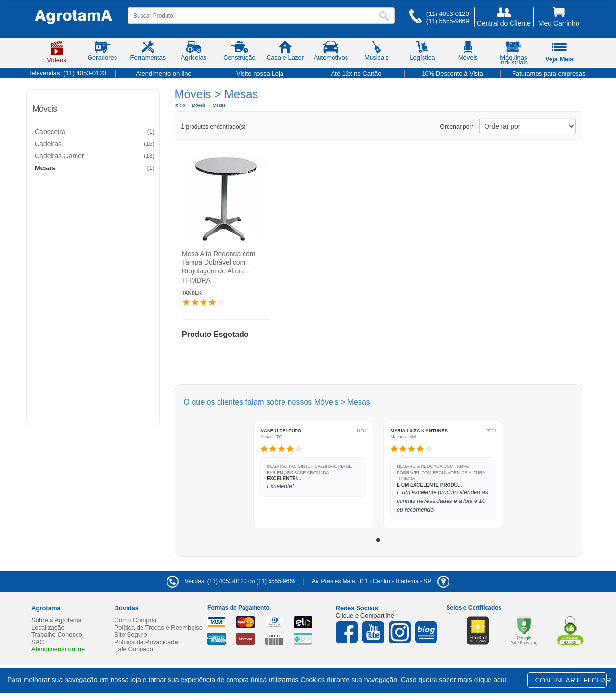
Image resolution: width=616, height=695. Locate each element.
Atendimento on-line (164, 73)
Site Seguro (131, 635)
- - (381, 581)
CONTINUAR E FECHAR (571, 680)
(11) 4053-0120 (448, 14)
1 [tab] (378, 541)
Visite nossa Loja (260, 73)
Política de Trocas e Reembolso (159, 627)
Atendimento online (58, 649)
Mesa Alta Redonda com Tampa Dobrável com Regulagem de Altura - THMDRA (219, 267)
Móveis (45, 109)
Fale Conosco (134, 649)
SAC (38, 642)
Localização (48, 627)
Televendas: (67, 73)
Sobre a (57, 620)
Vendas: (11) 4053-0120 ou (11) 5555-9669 (231, 581)
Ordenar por (457, 127)
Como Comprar (136, 620)
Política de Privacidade (146, 642)
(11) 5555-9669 (448, 21)
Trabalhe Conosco (57, 635)
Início (180, 105)
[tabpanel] (313, 475)
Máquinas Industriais (514, 55)
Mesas (219, 105)
